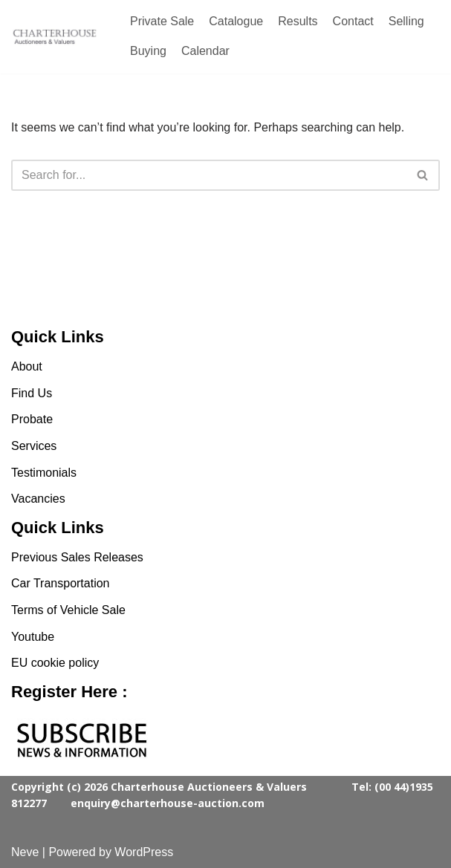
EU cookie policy (55, 663)
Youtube (33, 637)
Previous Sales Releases (77, 557)
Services (34, 446)
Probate (32, 419)
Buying (148, 51)
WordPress (144, 852)
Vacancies (38, 499)
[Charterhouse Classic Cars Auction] (56, 37)
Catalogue (236, 21)
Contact (353, 21)
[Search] (209, 175)
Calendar (205, 51)
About (27, 366)
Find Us (32, 393)
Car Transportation (61, 583)
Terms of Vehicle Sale (68, 610)
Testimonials (44, 473)
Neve (25, 852)
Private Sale (162, 21)
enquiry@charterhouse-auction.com (168, 803)
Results (298, 21)
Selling (406, 21)
